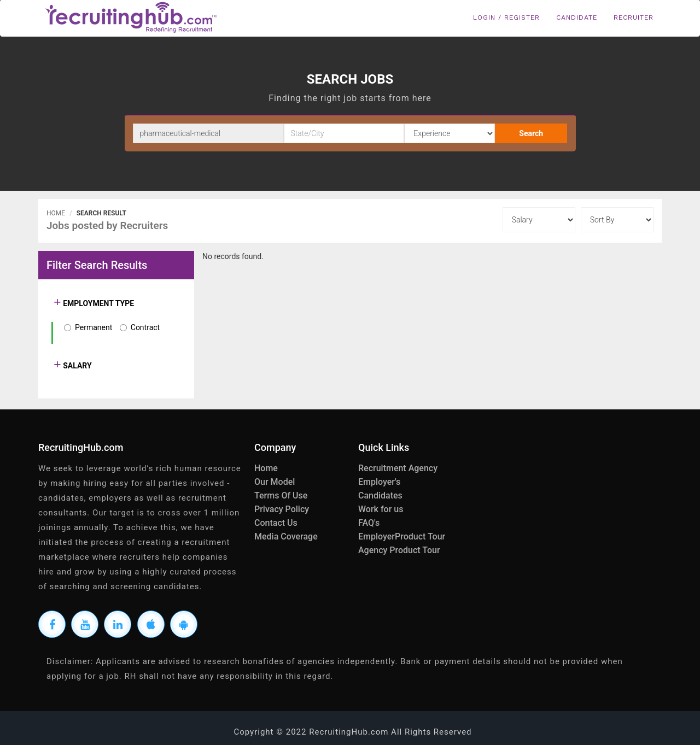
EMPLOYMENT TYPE (98, 303)
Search (531, 133)
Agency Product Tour (399, 550)
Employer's (379, 482)
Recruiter (634, 17)
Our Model (275, 482)
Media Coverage (286, 536)
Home (56, 213)
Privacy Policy (282, 509)
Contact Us (276, 523)
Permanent (94, 327)
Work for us (381, 509)
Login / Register (506, 17)
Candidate (577, 17)
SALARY (77, 366)
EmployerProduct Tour (402, 536)
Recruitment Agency (398, 468)
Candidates (380, 495)
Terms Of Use (281, 495)
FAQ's (369, 523)
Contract (145, 327)
